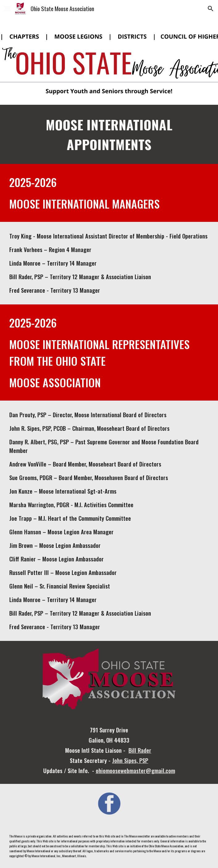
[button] (7, 8)
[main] (109, 134)
